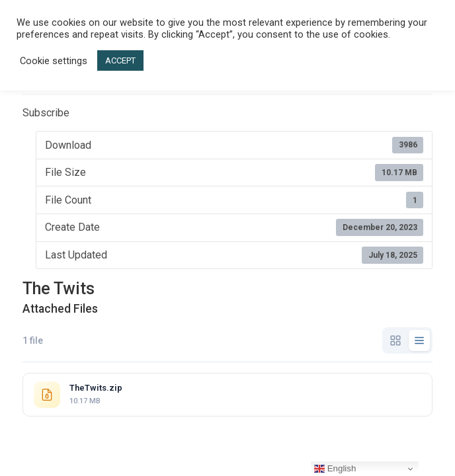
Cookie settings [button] (54, 61)
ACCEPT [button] (120, 60)
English (335, 469)
